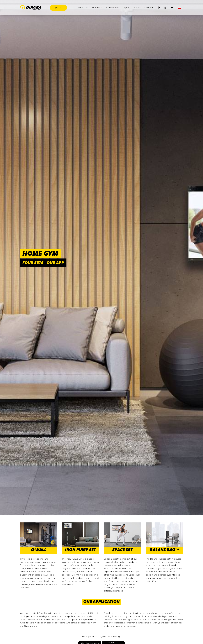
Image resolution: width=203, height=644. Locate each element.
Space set (88, 620)
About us (83, 8)
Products (97, 8)
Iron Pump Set (70, 620)
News (137, 8)
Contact (149, 8)
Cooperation (113, 8)
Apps (127, 8)
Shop (58, 8)
